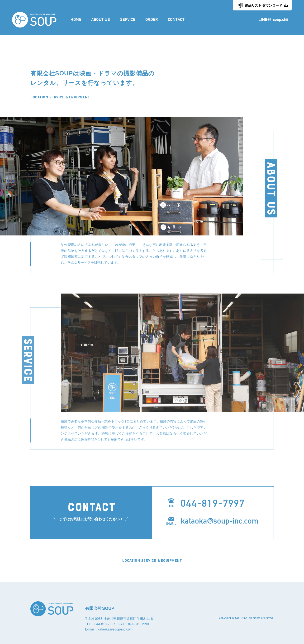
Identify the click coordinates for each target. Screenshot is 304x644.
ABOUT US (101, 19)
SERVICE (128, 19)
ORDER (152, 19)
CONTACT (176, 19)
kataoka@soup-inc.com (220, 521)
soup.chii (280, 19)
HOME (76, 19)
